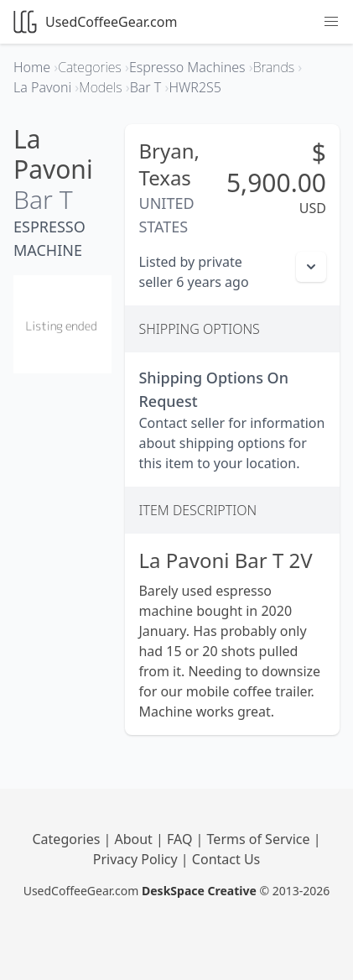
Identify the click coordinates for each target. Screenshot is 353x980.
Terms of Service (260, 839)
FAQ (182, 839)
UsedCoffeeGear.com (95, 22)
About (135, 839)
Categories (68, 839)
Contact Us (226, 859)
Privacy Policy (137, 859)
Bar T (43, 199)
